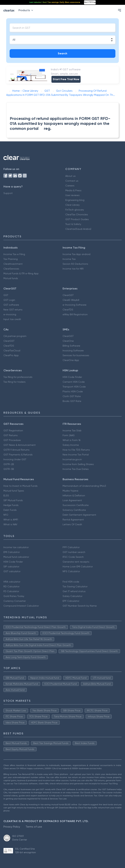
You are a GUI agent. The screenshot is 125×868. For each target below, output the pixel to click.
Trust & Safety (73, 224)
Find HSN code (71, 582)
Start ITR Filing (90, 2)
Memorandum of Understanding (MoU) (84, 486)
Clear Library (72, 205)
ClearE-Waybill (71, 300)
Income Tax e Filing (14, 254)
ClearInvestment (13, 264)
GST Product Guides (77, 219)
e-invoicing (10, 314)
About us (70, 176)
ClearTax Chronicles (77, 214)
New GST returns (13, 310)
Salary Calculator (72, 596)
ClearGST (68, 295)
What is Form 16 (72, 440)
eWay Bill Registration (75, 314)
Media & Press (73, 190)
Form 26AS (69, 435)
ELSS (6, 495)
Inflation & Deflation (74, 495)
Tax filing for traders (14, 382)
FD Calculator (11, 591)
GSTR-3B (9, 469)
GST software (11, 305)
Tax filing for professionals (18, 377)
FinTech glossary (75, 210)
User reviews (72, 195)
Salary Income (71, 445)
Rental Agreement (73, 520)
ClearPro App (11, 355)
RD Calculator (11, 586)
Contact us (72, 181)
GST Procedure (12, 440)
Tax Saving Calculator (75, 586)
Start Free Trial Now (66, 79)
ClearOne (68, 341)
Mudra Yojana (70, 491)
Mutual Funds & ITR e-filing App (21, 273)
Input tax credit (12, 319)
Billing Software (71, 346)
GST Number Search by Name (80, 606)
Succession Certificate (76, 505)
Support (8, 193)
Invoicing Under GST (15, 459)
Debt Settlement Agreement (79, 515)
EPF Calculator (71, 601)
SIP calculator (11, 567)
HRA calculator (12, 582)
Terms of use (34, 827)
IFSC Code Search (73, 557)
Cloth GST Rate (72, 396)
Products (26, 10)
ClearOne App (71, 360)
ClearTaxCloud (12, 351)
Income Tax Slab (72, 430)
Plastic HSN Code (73, 391)
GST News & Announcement (20, 445)
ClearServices (11, 269)
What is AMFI (11, 520)
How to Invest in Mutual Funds (20, 486)
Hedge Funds (11, 505)
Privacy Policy (12, 827)
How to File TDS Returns (76, 450)
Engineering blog (75, 200)
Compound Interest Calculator (21, 606)
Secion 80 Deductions (75, 264)
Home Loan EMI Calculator (78, 567)
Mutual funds (11, 278)
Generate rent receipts (76, 562)
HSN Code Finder (72, 377)
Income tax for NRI (73, 269)
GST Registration (13, 430)
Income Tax (69, 259)
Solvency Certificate (74, 510)
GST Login (9, 300)
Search (62, 53)
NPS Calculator (71, 571)
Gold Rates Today (14, 596)
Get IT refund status (74, 591)
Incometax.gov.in (72, 459)
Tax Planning (11, 259)
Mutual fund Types (14, 491)
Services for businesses (76, 355)
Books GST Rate (72, 401)
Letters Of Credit (72, 524)
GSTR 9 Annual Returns (16, 450)
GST (6, 295)
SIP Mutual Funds (13, 500)
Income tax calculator (16, 547)
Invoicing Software (73, 351)
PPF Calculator (71, 547)
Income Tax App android (76, 254)
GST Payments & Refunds (18, 455)
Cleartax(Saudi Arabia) (78, 229)
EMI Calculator (12, 552)
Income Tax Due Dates (76, 469)
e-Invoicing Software (75, 305)
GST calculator (12, 571)
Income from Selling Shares (78, 464)
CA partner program (15, 336)
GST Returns (11, 435)
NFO (6, 515)
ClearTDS (68, 310)
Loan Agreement (72, 500)
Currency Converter (15, 601)
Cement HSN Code (74, 382)
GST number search (74, 552)
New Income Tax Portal (76, 455)
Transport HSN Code (74, 387)
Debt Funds (10, 510)
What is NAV (10, 524)
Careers (70, 186)
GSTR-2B (9, 464)
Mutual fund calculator (16, 557)
